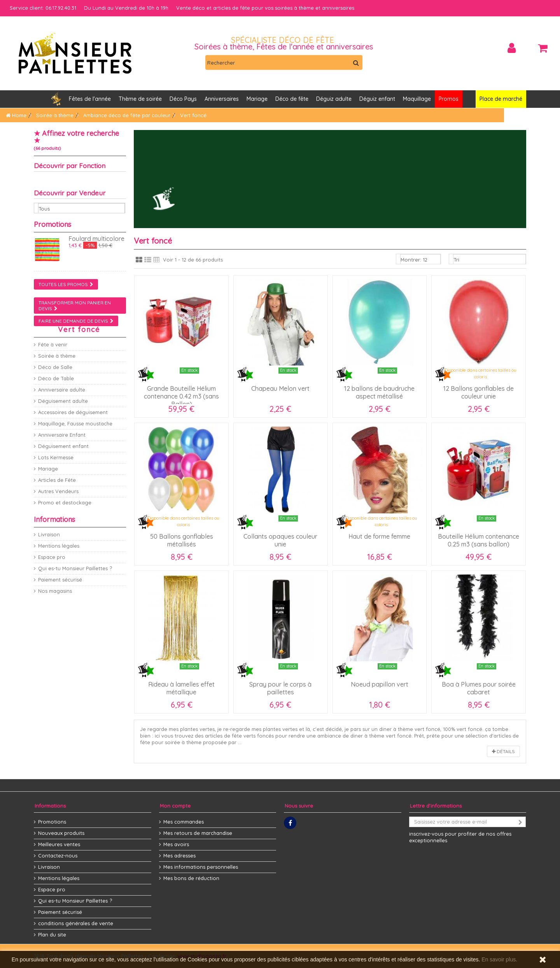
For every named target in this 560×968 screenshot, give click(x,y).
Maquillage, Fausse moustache (75, 423)
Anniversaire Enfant (62, 435)
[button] (222, 99)
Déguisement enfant (63, 446)
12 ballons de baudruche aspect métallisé (379, 392)
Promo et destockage (65, 502)
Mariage (48, 469)
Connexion (512, 48)
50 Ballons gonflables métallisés (182, 540)
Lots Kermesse (56, 457)
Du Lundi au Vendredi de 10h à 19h (126, 8)
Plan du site (52, 935)
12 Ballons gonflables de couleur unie (479, 392)
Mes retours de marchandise (198, 833)
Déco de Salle (55, 367)
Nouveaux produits (61, 833)
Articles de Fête (57, 480)
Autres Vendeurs (58, 491)
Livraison (49, 534)
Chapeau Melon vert (280, 388)
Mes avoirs (176, 844)
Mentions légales (59, 546)
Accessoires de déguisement (73, 412)
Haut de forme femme (379, 536)
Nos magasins (55, 591)
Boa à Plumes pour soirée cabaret (479, 688)
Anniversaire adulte (62, 390)
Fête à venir (53, 344)
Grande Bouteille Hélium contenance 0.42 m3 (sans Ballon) (181, 396)
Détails (503, 751)
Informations (54, 519)
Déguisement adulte (63, 401)
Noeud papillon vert (380, 684)
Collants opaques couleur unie (280, 540)
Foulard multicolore (96, 239)
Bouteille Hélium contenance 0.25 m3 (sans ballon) (479, 540)
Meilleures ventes (59, 844)
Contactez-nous (58, 856)
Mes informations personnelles (201, 867)
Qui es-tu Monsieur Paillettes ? (75, 568)
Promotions (52, 224)
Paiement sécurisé (60, 580)
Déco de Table (56, 378)
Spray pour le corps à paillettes (280, 688)
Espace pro (52, 557)
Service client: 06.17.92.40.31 (43, 8)
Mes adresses (179, 856)
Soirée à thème (57, 356)
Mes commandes (184, 822)
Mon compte (175, 806)
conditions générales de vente (76, 923)
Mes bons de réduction (191, 878)
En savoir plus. (499, 959)
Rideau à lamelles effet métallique (181, 688)
